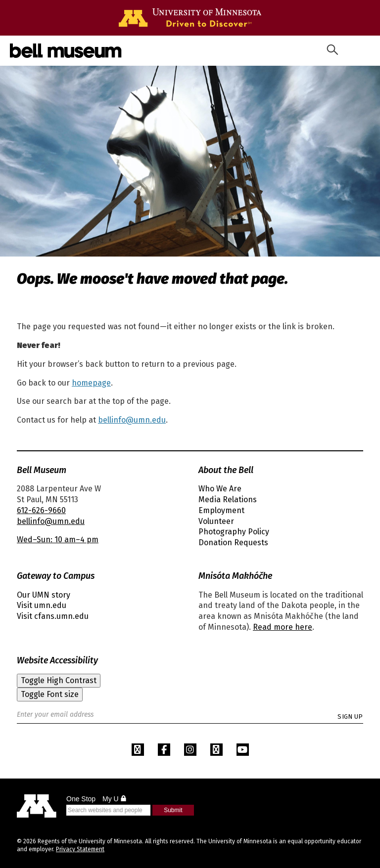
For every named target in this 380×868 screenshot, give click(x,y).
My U (115, 799)
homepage (91, 383)
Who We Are (220, 489)
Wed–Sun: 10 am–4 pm (58, 540)
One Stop (81, 799)
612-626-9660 (41, 510)
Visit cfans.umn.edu (53, 616)
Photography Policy (234, 532)
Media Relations (228, 499)
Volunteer (216, 521)
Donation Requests (233, 542)
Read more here (283, 627)
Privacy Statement (80, 849)
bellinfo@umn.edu (132, 420)
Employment (221, 510)
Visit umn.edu (42, 605)
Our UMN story (44, 595)
